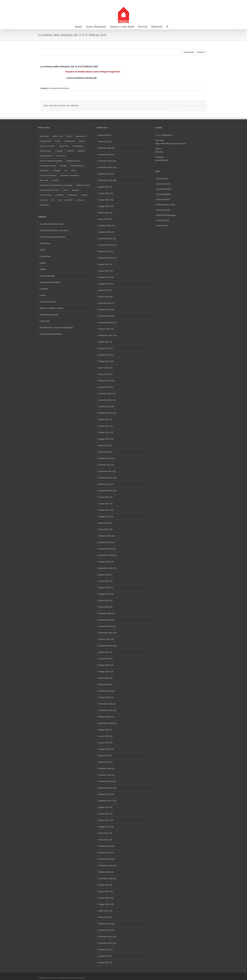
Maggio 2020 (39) (106, 594)
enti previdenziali (47, 276)
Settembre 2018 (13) (107, 723)
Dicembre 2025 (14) (107, 161)
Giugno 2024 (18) (106, 277)
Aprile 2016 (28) (105, 911)
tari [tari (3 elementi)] (53, 200)
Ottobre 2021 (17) (106, 484)
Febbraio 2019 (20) (107, 691)
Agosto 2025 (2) (105, 187)
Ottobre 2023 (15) (106, 329)
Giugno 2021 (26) (106, 510)
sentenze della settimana (59, 88)
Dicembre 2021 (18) (107, 471)
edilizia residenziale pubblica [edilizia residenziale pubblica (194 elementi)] (51, 161)
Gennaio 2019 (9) (106, 697)
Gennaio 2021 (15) (106, 542)
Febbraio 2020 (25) (107, 613)
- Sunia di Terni (161, 226)
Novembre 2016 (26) (107, 866)
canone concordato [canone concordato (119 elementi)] (47, 146)
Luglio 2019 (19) (106, 659)
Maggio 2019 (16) (106, 672)
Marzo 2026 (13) (105, 142)
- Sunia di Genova (163, 184)
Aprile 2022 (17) (105, 445)
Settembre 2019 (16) (107, 646)
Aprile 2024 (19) (105, 290)
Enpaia (43, 263)
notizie (43, 295)
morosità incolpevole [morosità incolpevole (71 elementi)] (48, 175)
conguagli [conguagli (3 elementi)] (59, 151)
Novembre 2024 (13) (107, 245)
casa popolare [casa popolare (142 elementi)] (78, 146)
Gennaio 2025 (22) (106, 232)
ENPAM (43, 269)
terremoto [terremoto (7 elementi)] (69, 200)
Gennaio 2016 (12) (106, 930)
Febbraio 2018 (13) (107, 768)
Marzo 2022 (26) (105, 452)
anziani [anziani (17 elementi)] (58, 141)
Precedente (189, 52)
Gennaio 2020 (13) (106, 620)
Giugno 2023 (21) (106, 355)
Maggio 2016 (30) (106, 904)
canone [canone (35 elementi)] (82, 141)
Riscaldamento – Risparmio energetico (57, 328)
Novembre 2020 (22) (107, 555)
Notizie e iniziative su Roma (52, 308)
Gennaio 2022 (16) (106, 465)
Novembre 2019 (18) (107, 633)
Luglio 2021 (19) (106, 504)
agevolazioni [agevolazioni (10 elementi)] (81, 136)
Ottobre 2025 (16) (106, 174)
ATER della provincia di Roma (53, 237)
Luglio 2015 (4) (105, 956)
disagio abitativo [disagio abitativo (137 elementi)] (46, 156)
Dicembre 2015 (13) (107, 937)
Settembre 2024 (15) (107, 258)
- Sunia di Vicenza (163, 210)
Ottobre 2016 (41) (106, 872)
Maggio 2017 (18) (106, 827)
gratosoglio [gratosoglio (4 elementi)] (44, 170)
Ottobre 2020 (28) (106, 562)
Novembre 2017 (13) (107, 788)
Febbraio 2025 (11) (107, 226)
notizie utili (45, 321)
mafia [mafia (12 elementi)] (73, 170)
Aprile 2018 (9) (105, 756)
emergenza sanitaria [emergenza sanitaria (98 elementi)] (48, 166)
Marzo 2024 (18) (105, 297)
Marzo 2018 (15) (105, 762)
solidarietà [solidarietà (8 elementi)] (59, 195)
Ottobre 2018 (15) (106, 717)
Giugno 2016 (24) (106, 898)
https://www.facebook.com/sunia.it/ (171, 143)
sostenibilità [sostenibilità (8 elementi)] (72, 195)
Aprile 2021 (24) (105, 523)
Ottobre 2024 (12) (106, 251)
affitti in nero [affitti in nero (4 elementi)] (58, 136)
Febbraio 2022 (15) (107, 458)
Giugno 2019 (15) (106, 665)
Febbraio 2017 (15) (107, 846)
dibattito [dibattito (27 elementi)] (70, 151)
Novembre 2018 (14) (107, 710)
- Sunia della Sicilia (163, 189)
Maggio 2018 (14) (106, 749)
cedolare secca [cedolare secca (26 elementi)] (46, 151)
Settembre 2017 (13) (107, 801)
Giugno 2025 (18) (106, 200)
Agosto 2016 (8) (105, 885)
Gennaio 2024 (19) (106, 310)
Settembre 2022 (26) (107, 413)
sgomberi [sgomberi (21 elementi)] (75, 190)
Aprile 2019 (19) (105, 678)
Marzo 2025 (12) (105, 219)
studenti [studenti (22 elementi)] (84, 195)
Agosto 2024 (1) (105, 264)
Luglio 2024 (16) (106, 271)
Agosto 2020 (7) (105, 575)
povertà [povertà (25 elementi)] (55, 180)
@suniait (159, 152)
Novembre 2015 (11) (107, 943)
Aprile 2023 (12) (105, 368)
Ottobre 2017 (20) (106, 794)
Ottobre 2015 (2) (106, 950)
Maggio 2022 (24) (106, 439)
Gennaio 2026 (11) (106, 155)
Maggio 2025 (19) (106, 206)
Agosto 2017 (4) (105, 807)
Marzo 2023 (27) (105, 374)
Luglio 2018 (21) (106, 736)
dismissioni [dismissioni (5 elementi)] (61, 156)
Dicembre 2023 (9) (107, 316)
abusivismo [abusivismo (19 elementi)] (44, 136)
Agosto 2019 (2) (105, 652)
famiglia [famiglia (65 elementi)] (63, 166)
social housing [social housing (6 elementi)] (46, 195)
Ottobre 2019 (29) (106, 639)
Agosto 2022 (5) (105, 419)
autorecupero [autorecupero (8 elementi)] (70, 141)
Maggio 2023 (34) (106, 361)
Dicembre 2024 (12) (107, 238)
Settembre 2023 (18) (107, 335)
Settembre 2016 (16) (107, 878)
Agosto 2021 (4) (105, 497)
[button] (167, 26)
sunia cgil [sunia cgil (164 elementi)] (44, 200)
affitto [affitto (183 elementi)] (69, 136)
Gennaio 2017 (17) (106, 853)
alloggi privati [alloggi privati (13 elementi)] (45, 141)
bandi (42, 250)
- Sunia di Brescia (162, 199)
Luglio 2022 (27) (106, 426)
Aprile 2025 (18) (105, 213)
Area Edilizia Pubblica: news (52, 224)
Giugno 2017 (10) (106, 820)
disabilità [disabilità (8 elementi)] (81, 151)
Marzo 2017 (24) (105, 840)
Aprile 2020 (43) (105, 600)
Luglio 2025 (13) (106, 193)
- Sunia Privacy (161, 179)
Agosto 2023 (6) (105, 342)
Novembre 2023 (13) (107, 322)
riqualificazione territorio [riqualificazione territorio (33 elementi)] (50, 190)
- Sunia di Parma (162, 220)
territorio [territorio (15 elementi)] (80, 200)
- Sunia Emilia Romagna (165, 215)
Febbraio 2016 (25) (107, 924)
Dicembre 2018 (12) (107, 704)
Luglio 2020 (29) (106, 581)
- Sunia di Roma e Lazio (165, 205)
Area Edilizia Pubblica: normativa (54, 230)
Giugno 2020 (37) (106, 588)
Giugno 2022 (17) (106, 432)
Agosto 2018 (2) (105, 730)
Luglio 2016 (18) (106, 891)
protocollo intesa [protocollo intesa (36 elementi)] (83, 185)
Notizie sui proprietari (49, 315)
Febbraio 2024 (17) (107, 303)
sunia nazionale (162, 160)
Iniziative (44, 289)
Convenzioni (45, 256)
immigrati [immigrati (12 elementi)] (56, 170)
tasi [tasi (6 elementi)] (59, 200)
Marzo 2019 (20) (105, 684)
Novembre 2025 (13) (107, 167)
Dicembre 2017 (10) (107, 781)
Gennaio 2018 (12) (106, 775)
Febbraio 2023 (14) (107, 381)
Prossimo (201, 52)
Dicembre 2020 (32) (107, 549)
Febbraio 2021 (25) (107, 536)
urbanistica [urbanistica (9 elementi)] (44, 205)
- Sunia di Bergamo (163, 194)
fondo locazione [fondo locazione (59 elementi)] (77, 166)
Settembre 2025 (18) (107, 180)
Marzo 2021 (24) (105, 529)
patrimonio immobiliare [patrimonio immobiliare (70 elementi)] (70, 175)
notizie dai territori (48, 302)
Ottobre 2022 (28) (106, 406)
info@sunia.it (241, 3)
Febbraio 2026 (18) (107, 148)
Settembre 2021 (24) (107, 491)
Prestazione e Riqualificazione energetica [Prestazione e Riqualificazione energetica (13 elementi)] (56, 185)
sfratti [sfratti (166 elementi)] (66, 190)
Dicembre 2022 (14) (107, 394)
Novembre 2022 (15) (107, 400)
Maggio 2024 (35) (106, 284)
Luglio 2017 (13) (106, 814)
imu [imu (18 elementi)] (66, 170)
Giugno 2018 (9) (105, 743)
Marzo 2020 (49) (105, 607)
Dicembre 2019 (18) (107, 626)
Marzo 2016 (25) (105, 917)
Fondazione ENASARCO (50, 282)
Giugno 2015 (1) (105, 962)
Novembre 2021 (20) (107, 478)
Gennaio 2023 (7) (106, 387)
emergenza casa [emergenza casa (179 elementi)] (73, 161)
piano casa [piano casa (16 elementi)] (44, 180)
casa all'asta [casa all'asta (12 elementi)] (64, 146)
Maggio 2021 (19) (106, 516)
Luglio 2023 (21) (106, 348)
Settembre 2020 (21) (107, 568)
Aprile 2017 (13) (105, 833)
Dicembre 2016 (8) (107, 859)
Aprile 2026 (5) (105, 135)
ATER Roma (45, 243)
